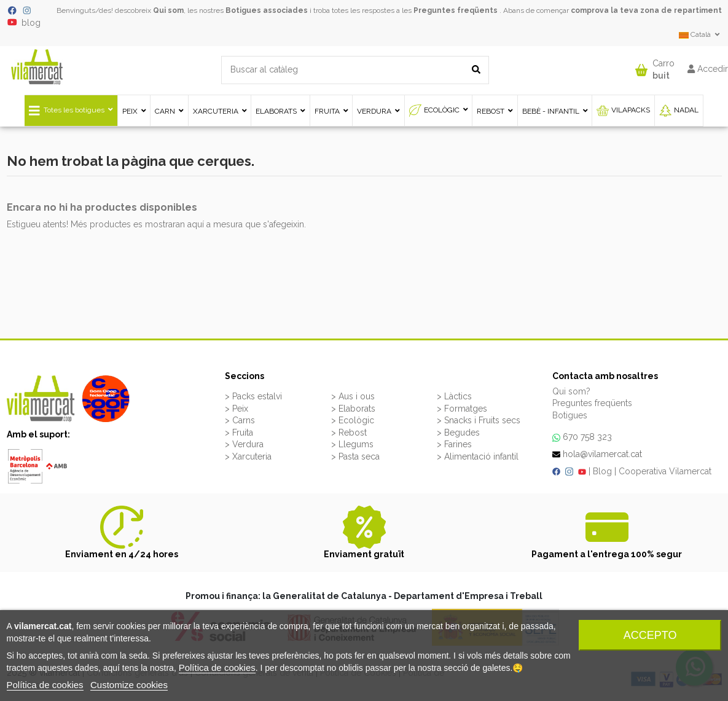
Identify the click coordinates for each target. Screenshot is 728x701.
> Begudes (458, 433)
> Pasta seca (355, 456)
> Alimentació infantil (478, 456)
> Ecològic (353, 420)
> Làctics (454, 396)
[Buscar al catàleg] (476, 70)
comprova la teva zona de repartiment (646, 10)
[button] (655, 67)
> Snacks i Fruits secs (479, 420)
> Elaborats (353, 409)
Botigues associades (267, 10)
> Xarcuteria (248, 456)
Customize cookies (129, 685)
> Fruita (239, 433)
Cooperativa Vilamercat (665, 471)
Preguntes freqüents (456, 10)
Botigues (570, 415)
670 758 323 (587, 437)
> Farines (454, 444)
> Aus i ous (353, 396)
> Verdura (244, 444)
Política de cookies (217, 668)
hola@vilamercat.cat (602, 454)
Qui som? (571, 391)
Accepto (650, 635)
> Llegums (352, 444)
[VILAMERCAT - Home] (37, 66)
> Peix (237, 409)
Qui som (168, 10)
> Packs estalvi (253, 396)
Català (700, 34)
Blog (602, 471)
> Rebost (349, 433)
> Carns (240, 420)
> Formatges (462, 409)
